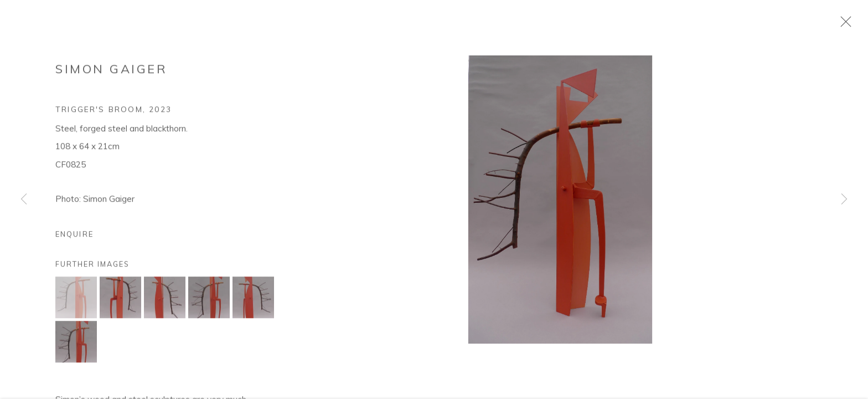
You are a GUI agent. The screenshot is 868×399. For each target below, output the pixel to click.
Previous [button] (24, 199)
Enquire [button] (74, 237)
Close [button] (845, 25)
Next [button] (844, 199)
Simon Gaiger (111, 72)
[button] (76, 301)
